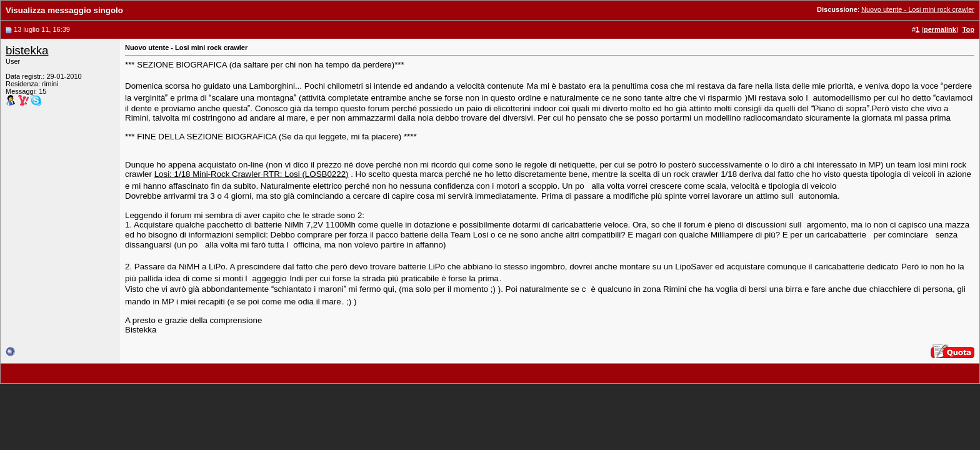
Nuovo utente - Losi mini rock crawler (918, 9)
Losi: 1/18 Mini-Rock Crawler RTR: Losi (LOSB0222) (252, 174)
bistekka (27, 50)
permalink (940, 29)
